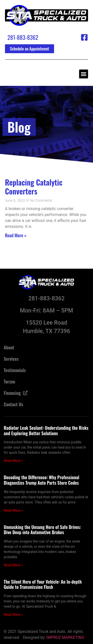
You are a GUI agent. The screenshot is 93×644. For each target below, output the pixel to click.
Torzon (9, 382)
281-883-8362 (23, 37)
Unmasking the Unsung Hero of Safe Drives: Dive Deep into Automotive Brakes (42, 530)
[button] (84, 74)
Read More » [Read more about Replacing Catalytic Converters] (16, 235)
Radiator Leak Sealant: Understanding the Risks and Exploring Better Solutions (46, 430)
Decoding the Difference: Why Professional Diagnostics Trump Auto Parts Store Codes (42, 480)
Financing (16, 393)
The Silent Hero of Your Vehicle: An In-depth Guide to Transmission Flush (43, 584)
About (9, 347)
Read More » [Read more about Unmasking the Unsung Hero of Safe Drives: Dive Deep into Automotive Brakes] (13, 565)
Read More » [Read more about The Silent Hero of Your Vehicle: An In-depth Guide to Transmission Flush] (13, 615)
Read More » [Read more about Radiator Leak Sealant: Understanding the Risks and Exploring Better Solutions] (13, 461)
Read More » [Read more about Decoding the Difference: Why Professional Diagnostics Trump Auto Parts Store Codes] (13, 510)
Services (11, 359)
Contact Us (13, 404)
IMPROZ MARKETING (65, 637)
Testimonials (15, 370)
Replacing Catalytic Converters (34, 187)
